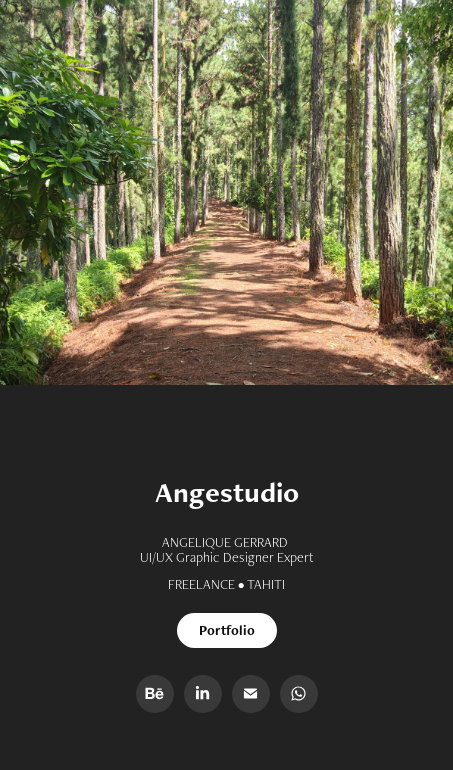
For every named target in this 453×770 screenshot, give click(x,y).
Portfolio (227, 630)
